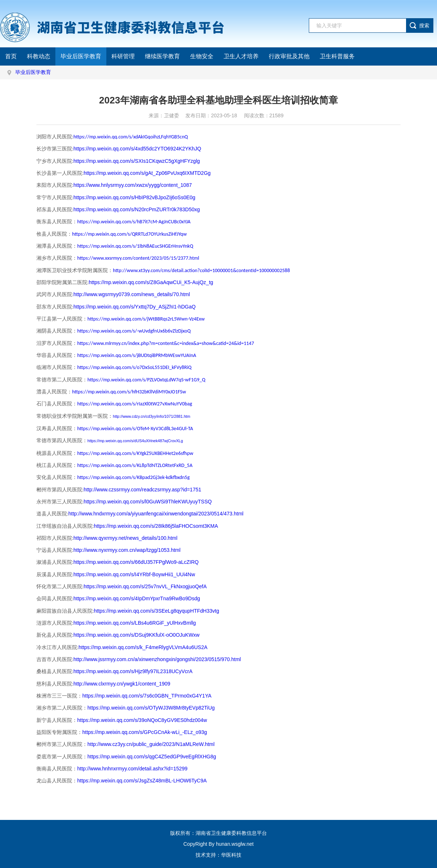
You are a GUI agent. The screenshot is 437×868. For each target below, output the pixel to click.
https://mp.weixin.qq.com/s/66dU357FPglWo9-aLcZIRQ (136, 562)
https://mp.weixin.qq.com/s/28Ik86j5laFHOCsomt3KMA (156, 526)
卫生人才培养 (241, 56)
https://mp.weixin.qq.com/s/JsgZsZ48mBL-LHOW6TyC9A (142, 781)
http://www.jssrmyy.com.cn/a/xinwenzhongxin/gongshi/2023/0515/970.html (157, 659)
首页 (11, 56)
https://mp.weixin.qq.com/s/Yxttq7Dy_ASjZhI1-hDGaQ (135, 307)
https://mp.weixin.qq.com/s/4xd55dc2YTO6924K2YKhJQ (137, 149)
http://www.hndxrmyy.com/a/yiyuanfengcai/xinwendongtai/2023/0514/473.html (156, 514)
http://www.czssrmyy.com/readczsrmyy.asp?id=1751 (143, 490)
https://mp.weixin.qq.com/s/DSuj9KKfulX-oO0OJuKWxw (137, 635)
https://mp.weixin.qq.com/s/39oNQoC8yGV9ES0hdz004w (142, 720)
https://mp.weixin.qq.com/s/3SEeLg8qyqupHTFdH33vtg (157, 611)
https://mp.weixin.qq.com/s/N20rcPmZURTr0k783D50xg (137, 209)
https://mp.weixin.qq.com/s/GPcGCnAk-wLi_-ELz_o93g (145, 732)
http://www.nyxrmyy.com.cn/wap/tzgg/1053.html (127, 550)
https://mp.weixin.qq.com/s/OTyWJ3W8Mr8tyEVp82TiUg (151, 708)
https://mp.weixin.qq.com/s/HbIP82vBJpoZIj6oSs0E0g (135, 197)
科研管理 (123, 56)
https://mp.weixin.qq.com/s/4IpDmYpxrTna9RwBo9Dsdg (137, 598)
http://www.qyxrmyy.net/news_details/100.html (125, 538)
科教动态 (39, 56)
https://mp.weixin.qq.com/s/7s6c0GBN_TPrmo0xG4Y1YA (147, 696)
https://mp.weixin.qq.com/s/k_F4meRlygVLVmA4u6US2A (143, 647)
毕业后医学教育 (81, 56)
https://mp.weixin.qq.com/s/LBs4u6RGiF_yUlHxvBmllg (135, 623)
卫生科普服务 (337, 56)
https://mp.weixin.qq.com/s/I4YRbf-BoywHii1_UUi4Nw (134, 574)
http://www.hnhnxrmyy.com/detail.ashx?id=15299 (132, 769)
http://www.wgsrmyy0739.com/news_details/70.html (132, 294)
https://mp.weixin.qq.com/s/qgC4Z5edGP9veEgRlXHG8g (152, 757)
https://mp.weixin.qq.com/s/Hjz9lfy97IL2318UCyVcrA (133, 671)
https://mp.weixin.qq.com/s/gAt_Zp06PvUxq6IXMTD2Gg (147, 173)
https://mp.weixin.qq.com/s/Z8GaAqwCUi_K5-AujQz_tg (151, 282)
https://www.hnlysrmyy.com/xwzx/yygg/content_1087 (133, 185)
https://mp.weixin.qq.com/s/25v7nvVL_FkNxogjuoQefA (145, 586)
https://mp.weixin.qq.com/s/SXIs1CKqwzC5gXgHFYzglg (137, 161)
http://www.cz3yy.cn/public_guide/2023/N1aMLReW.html (151, 744)
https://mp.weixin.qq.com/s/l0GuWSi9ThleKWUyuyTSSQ (148, 502)
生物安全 (202, 56)
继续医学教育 (162, 56)
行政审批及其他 (289, 56)
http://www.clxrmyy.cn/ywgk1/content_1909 (122, 684)
